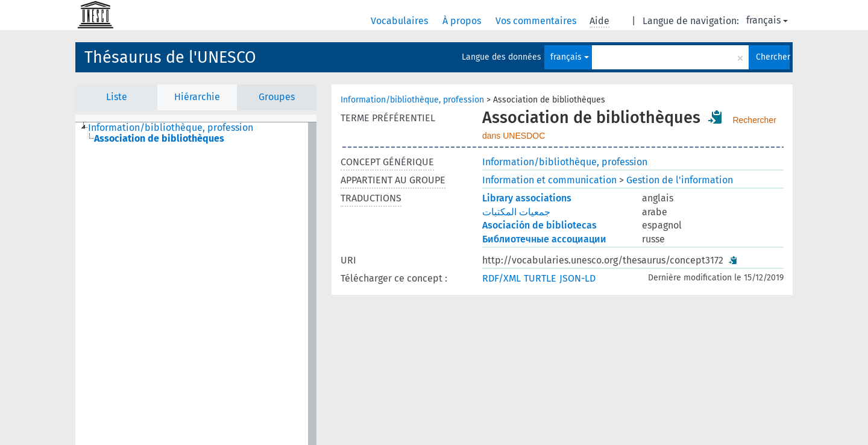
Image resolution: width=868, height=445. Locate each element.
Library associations (527, 198)
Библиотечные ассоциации (544, 239)
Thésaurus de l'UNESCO (170, 57)
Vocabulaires (401, 21)
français (767, 20)
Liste (117, 97)
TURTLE (540, 278)
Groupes (277, 97)
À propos (463, 21)
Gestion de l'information (680, 180)
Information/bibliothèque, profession (412, 100)
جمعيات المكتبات (516, 212)
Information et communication (549, 180)
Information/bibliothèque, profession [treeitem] (171, 128)
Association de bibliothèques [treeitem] (159, 139)
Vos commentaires (537, 21)
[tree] (196, 284)
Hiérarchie (197, 97)
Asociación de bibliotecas (539, 225)
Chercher (773, 57)
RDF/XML (502, 278)
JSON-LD (577, 278)
